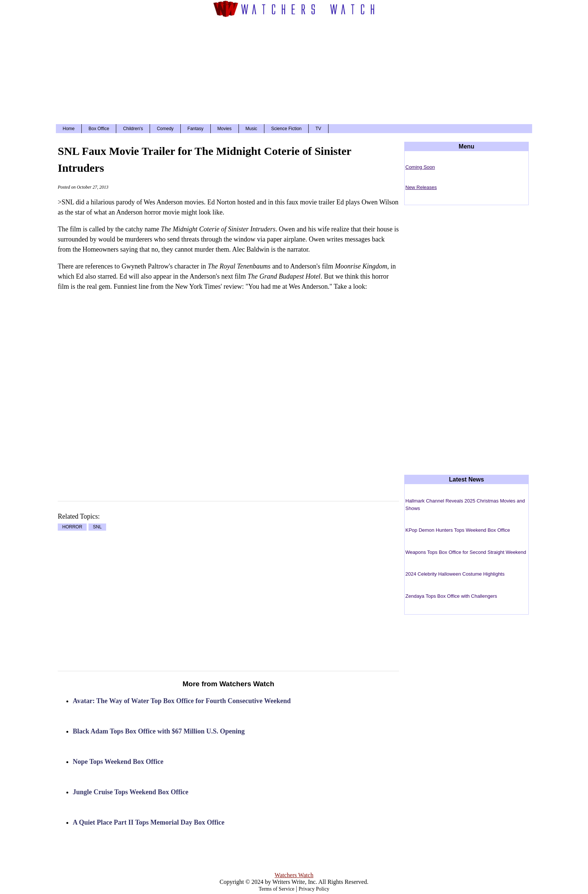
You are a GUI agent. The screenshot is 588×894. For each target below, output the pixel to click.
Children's (133, 129)
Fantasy (196, 129)
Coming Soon (420, 167)
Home (69, 129)
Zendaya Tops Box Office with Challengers (451, 596)
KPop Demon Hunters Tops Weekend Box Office (458, 530)
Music (251, 129)
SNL (97, 527)
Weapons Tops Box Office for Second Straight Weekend (466, 552)
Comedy (165, 129)
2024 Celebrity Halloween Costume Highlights (455, 574)
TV (318, 129)
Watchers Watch (294, 875)
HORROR (72, 527)
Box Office (99, 129)
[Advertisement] (294, 70)
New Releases (421, 187)
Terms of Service (277, 889)
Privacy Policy (314, 889)
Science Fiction (286, 129)
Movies (225, 129)
